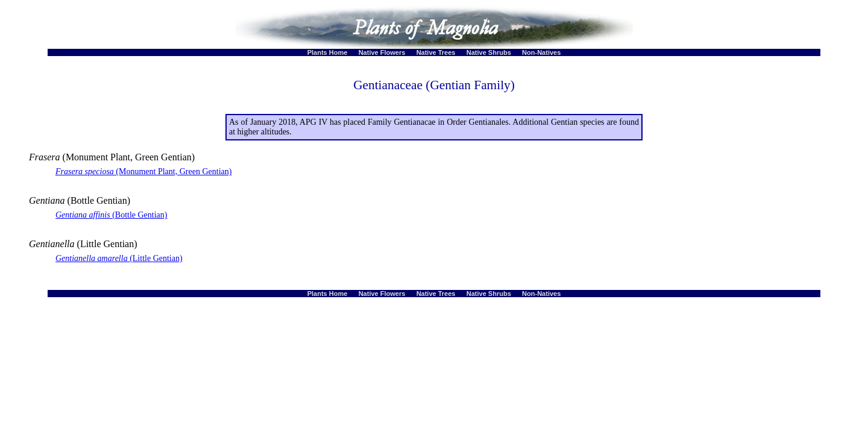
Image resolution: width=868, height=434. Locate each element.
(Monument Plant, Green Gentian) (143, 171)
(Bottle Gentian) (112, 215)
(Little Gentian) (119, 258)
